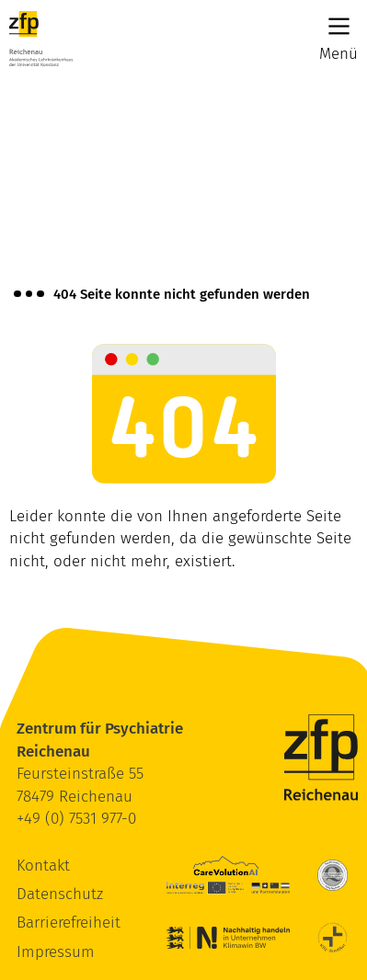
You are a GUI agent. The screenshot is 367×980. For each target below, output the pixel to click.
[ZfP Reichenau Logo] (41, 39)
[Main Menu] (339, 26)
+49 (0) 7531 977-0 (76, 819)
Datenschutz (60, 894)
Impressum (56, 952)
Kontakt (43, 866)
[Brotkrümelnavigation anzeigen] (29, 294)
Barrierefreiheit (69, 923)
